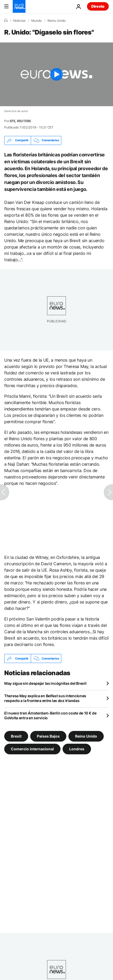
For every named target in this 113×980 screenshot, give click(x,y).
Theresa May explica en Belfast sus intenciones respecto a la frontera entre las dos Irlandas (45, 698)
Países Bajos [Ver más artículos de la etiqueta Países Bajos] (48, 736)
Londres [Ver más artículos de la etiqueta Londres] (77, 749)
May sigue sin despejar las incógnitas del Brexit (45, 683)
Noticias (19, 21)
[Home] (6, 20)
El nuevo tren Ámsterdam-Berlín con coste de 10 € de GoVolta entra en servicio (50, 715)
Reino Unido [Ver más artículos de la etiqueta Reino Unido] (86, 736)
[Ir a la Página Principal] (19, 6)
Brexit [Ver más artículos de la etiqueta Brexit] (16, 736)
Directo (98, 6)
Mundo (36, 21)
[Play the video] (56, 74)
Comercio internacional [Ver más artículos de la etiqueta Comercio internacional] (32, 749)
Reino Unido (56, 21)
